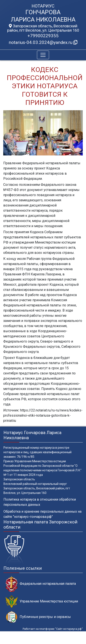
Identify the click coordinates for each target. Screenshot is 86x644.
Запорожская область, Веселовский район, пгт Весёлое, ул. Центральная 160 (43, 28)
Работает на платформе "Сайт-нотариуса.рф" (53, 629)
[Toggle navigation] (43, 55)
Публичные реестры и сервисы (38, 617)
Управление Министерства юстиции (42, 601)
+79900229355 (43, 36)
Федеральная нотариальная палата (41, 584)
